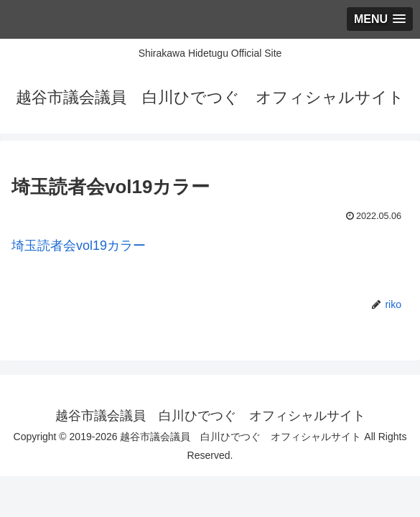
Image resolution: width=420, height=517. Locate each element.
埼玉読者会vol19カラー (79, 246)
